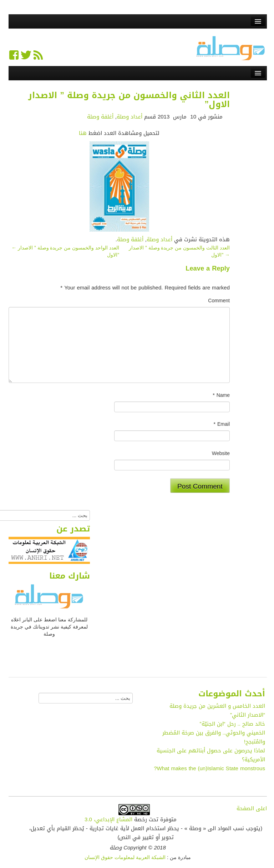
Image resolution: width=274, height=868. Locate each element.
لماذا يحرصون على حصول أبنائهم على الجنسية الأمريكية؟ (211, 755)
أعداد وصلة (130, 117)
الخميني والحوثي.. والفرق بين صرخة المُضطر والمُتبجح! (214, 737)
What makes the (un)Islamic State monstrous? (209, 768)
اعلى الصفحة (252, 808)
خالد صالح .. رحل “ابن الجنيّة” (232, 724)
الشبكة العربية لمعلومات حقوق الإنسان (125, 857)
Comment (219, 301)
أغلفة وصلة (100, 117)
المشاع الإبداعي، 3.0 (108, 819)
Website (221, 454)
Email (222, 424)
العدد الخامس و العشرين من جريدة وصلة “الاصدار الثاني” (217, 710)
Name (221, 395)
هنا (83, 133)
